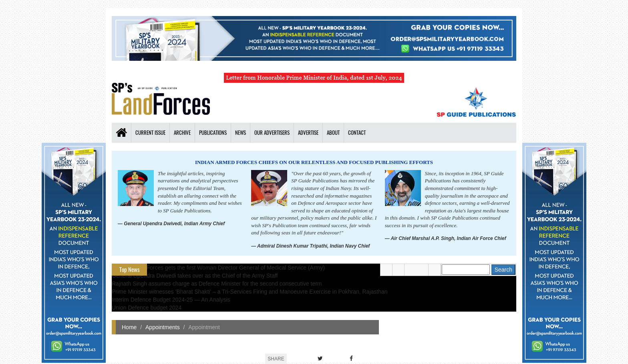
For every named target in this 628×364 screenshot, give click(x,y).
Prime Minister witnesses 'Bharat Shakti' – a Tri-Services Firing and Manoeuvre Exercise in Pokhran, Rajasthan (250, 292)
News (241, 133)
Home (129, 327)
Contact (357, 133)
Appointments (163, 327)
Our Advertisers (272, 133)
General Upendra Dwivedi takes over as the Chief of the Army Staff (195, 276)
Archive (182, 133)
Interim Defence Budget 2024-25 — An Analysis (171, 300)
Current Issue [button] (150, 133)
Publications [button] (213, 133)
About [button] (333, 133)
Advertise (308, 133)
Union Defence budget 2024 (147, 308)
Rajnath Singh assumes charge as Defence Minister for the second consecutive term (217, 284)
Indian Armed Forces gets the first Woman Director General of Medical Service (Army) (218, 268)
